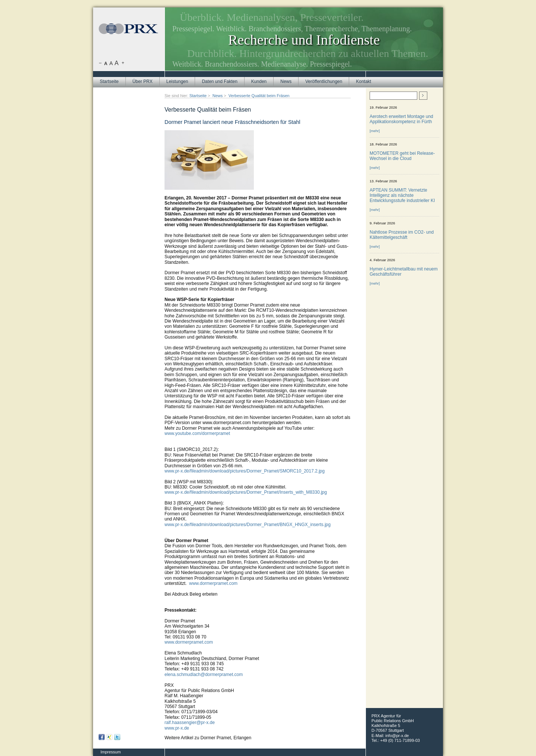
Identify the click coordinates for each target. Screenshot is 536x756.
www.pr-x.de (177, 728)
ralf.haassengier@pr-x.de (190, 723)
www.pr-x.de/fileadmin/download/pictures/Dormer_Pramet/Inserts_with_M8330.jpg (246, 492)
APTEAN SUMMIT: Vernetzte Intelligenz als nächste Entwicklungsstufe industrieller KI (402, 195)
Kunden (259, 81)
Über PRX (143, 81)
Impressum (111, 752)
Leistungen (177, 81)
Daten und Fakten (219, 81)
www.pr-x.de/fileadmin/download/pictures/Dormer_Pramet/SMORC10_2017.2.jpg (245, 471)
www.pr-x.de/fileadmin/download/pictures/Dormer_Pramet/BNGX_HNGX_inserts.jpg (248, 525)
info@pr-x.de (397, 736)
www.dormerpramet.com (213, 583)
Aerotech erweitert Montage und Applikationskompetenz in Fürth (401, 119)
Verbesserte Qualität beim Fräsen (259, 96)
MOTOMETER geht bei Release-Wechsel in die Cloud (402, 156)
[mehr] (375, 131)
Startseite (109, 81)
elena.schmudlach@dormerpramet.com (204, 675)
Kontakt (363, 81)
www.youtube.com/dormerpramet (197, 433)
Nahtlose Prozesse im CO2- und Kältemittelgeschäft (402, 235)
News (286, 81)
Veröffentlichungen (324, 81)
